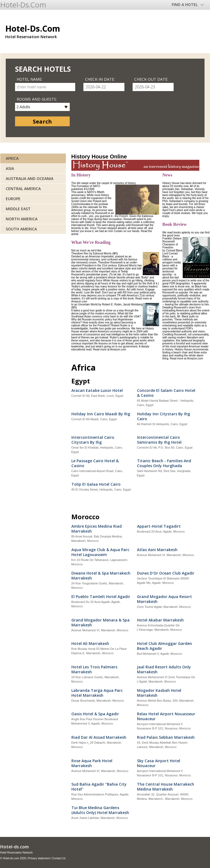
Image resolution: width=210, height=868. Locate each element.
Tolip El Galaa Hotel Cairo (96, 484)
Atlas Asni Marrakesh (157, 550)
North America (22, 219)
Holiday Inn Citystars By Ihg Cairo (164, 416)
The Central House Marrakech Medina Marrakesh (166, 787)
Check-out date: (151, 79)
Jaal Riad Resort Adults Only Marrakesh (164, 669)
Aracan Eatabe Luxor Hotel (97, 391)
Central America (23, 189)
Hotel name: (30, 79)
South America (21, 229)
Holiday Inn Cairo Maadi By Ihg (101, 414)
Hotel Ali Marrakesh (90, 644)
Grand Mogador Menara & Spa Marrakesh (100, 623)
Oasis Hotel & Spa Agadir (95, 714)
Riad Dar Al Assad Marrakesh (99, 737)
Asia (10, 168)
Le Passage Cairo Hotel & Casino (95, 463)
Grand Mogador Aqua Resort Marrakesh (164, 599)
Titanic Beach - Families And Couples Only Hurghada (164, 463)
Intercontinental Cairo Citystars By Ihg (93, 440)
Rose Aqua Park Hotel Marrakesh (92, 763)
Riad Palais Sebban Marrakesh (166, 737)
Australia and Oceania (30, 178)
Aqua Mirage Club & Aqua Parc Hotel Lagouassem (100, 552)
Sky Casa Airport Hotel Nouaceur (159, 763)
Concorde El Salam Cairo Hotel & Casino (166, 393)
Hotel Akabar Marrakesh (160, 620)
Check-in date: (100, 79)
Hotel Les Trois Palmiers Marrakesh (94, 669)
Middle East (18, 209)
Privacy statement (39, 858)
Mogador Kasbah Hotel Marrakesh (159, 693)
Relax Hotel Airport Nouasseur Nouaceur (166, 716)
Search (42, 121)
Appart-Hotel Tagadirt (159, 526)
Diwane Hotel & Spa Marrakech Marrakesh (101, 576)
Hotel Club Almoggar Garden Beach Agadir (164, 646)
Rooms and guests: (37, 99)
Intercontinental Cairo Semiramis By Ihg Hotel (159, 440)
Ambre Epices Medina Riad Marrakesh (97, 529)
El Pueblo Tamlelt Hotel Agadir (101, 597)
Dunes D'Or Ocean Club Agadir (166, 573)
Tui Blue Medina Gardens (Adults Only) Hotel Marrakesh (100, 810)
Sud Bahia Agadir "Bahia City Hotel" (99, 787)
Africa (12, 158)
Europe (13, 199)
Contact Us (59, 858)
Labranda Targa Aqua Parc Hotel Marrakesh (97, 693)
